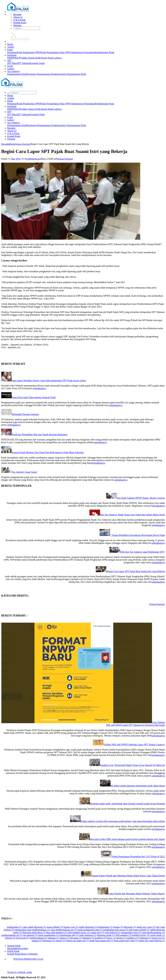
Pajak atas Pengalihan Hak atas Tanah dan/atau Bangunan (40, 434)
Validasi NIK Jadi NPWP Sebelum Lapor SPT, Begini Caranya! (134, 744)
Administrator (33, 159)
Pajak (10, 50)
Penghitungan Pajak (105, 52)
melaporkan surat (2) (131, 932)
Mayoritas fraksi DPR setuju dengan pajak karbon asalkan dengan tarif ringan (127, 839)
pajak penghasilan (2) (49, 935)
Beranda (17, 14)
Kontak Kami (20, 23)
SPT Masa (12, 63)
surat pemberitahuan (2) (153, 932)
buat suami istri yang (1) (126, 941)
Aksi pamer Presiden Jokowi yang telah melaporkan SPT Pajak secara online (49, 380)
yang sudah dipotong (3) (34, 927)
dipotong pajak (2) (106, 935)
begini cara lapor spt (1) (77, 941)
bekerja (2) (10, 938)
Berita (10, 44)
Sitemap (17, 25)
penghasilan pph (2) (69, 935)
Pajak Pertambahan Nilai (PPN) (56, 52)
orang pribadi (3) (55, 927)
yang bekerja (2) (113, 932)
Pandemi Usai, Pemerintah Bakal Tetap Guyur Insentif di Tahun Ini (132, 765)
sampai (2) (37, 941)
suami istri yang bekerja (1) (152, 941)
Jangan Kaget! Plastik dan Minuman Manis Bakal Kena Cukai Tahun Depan (128, 876)
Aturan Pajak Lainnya (51, 58)
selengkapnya (39, 388)
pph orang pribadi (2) (139, 930)
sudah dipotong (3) (88, 927)
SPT (9, 61)
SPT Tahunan (24, 63)
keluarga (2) (145, 938)
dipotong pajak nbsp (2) (34, 932)
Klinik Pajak (13, 951)
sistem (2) (60, 941)
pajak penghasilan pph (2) (90, 930)
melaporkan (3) (105, 927)
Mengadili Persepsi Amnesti (25, 414)
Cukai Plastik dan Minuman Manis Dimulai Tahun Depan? (136, 894)
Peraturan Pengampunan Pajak (42, 74)
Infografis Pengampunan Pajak (71, 74)
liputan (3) (118, 927)
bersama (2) (76, 938)
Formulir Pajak (37, 63)
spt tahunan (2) (30, 935)
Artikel (11, 47)
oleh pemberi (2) (123, 935)
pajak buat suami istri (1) (102, 941)
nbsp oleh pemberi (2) (56, 932)
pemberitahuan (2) (38, 938)
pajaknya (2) (133, 938)
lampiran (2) (88, 938)
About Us (18, 17)
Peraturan (12, 55)
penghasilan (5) (14, 927)
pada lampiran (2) (88, 935)
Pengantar (12, 52)
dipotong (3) (130, 927)
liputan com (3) (71, 927)
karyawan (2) (23, 938)
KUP (18, 58)
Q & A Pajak (19, 20)
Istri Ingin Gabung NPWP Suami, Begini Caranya (141, 498)
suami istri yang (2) (146, 927)
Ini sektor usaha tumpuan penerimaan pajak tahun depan (138, 786)
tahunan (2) (53, 938)
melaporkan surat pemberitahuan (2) (32, 930)
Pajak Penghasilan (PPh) (29, 52)
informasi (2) (49, 941)
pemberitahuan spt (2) (12, 935)
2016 (18, 159)
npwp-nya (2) (158, 938)
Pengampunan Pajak (17, 74)
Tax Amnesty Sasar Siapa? (25, 472)
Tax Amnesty (14, 71)
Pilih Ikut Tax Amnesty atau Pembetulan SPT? (142, 552)
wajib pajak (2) (157, 935)
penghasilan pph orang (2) (116, 930)
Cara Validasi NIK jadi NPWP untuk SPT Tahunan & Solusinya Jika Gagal (135, 724)
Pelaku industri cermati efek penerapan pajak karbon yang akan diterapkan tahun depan (123, 821)
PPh (9, 58)
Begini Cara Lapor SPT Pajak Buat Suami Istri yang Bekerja (136, 571)
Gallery (11, 69)
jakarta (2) (64, 938)
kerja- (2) (111, 938)
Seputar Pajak (14, 946)
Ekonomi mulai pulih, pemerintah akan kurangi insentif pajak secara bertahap (127, 804)
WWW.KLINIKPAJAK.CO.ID (28, 959)
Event (10, 66)
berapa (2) (121, 938)
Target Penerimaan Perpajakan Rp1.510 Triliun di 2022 (138, 856)
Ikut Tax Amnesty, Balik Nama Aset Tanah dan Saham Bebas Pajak (132, 515)
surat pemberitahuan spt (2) (64, 930)
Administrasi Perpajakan (83, 52)
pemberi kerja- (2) (141, 935)
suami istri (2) (97, 932)
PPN (13, 58)
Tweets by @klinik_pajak (20, 972)
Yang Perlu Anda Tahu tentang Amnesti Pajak (34, 397)
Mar (13, 159)
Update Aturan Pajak (30, 58)
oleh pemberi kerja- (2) (79, 932)
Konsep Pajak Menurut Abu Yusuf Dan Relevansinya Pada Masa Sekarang (48, 452)
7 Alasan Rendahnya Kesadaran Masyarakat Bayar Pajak (137, 535)
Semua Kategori (23, 144)
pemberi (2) (100, 938)
